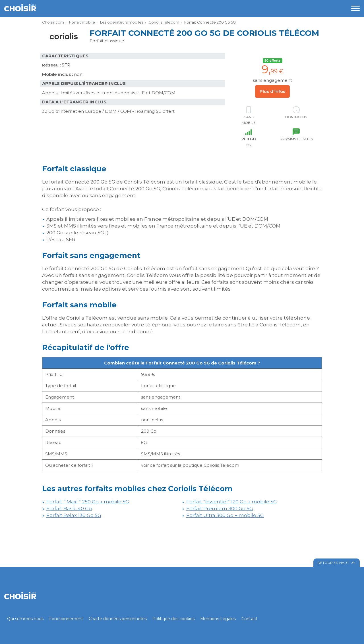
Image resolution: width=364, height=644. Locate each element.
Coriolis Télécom (164, 22)
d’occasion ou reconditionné (117, 332)
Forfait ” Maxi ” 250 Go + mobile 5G (88, 502)
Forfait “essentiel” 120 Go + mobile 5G (232, 502)
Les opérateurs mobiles (122, 22)
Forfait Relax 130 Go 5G (74, 515)
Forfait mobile (82, 22)
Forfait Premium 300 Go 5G (220, 508)
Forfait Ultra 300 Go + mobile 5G (225, 515)
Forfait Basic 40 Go (69, 508)
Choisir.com (53, 22)
